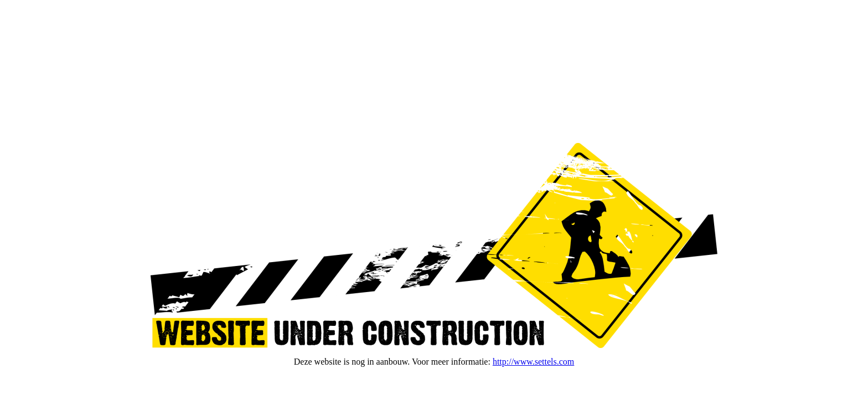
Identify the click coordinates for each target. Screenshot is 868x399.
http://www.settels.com (533, 362)
